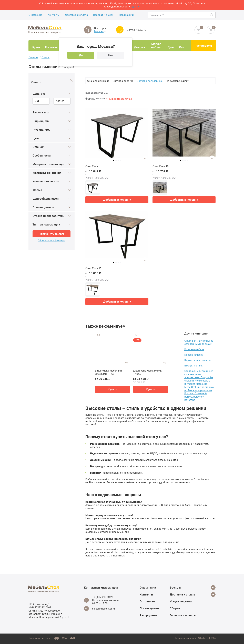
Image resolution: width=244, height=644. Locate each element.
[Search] (212, 15)
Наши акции (126, 15)
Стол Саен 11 (93, 268)
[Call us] (120, 30)
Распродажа (203, 46)
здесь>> (136, 6)
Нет (111, 55)
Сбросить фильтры (120, 99)
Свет (182, 47)
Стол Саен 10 (160, 166)
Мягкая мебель (156, 45)
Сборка (175, 608)
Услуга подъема (181, 601)
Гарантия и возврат (183, 615)
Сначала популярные (150, 81)
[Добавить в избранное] (145, 158)
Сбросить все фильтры (52, 240)
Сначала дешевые (98, 81)
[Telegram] (213, 594)
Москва (100, 31)
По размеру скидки (177, 81)
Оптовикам (147, 601)
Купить (113, 389)
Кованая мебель (194, 349)
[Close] (71, 80)
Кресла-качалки (194, 355)
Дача (171, 47)
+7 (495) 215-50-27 (136, 30)
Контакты (54, 15)
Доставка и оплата (76, 15)
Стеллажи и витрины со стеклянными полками (199, 342)
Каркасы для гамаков (197, 360)
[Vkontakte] (213, 588)
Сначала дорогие (123, 81)
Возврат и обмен (103, 15)
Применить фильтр (52, 234)
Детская (140, 47)
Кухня (36, 47)
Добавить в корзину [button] (117, 200)
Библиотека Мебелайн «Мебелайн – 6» (108, 372)
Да (81, 55)
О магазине (35, 15)
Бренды (175, 587)
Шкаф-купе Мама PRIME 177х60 (147, 372)
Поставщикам (149, 608)
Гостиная (51, 47)
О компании (148, 587)
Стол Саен (92, 166)
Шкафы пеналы (194, 365)
